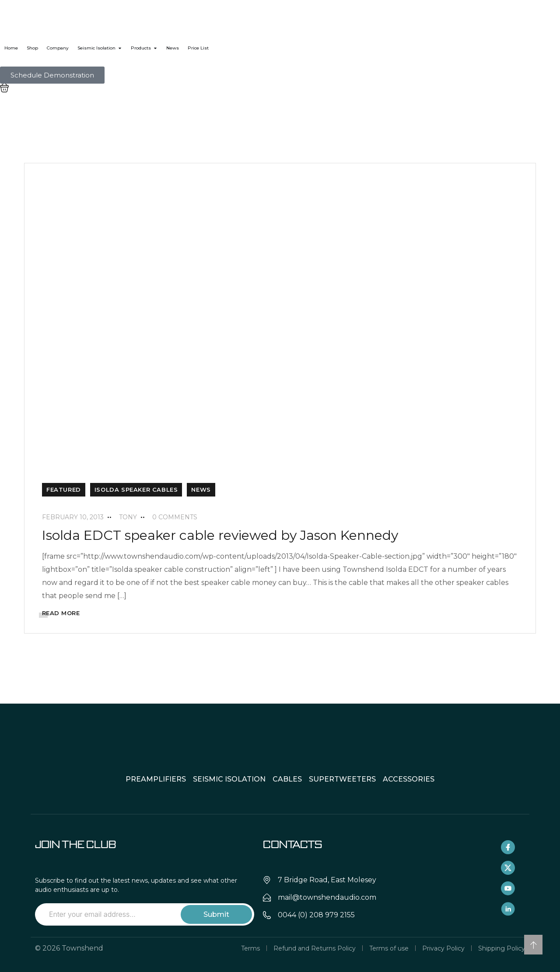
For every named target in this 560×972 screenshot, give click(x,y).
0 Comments (175, 517)
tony (128, 517)
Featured (64, 490)
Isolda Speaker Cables (136, 490)
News (201, 490)
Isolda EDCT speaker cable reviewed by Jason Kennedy (220, 535)
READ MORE (61, 613)
